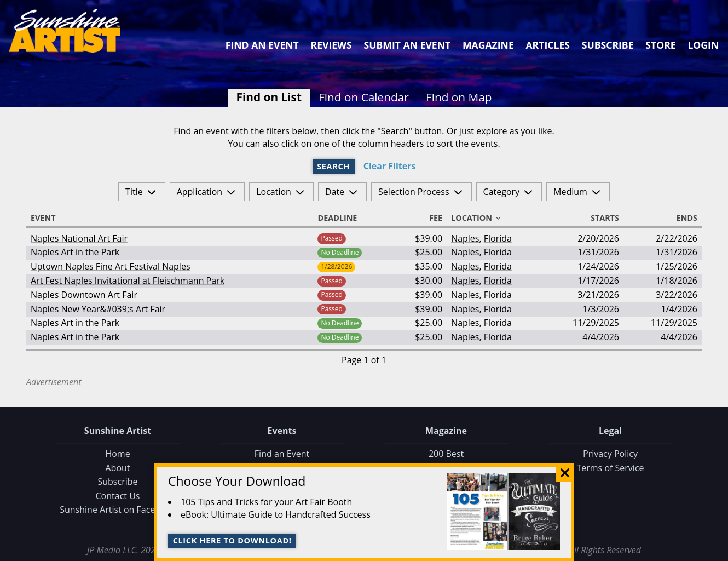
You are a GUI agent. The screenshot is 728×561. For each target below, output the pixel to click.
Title (134, 192)
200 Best (446, 454)
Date (335, 192)
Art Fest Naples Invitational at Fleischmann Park (128, 280)
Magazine (488, 45)
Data (715, 550)
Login (703, 45)
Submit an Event (408, 45)
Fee (431, 218)
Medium (570, 192)
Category (502, 192)
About (117, 468)
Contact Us (118, 496)
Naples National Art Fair (79, 238)
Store (660, 45)
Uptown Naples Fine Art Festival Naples (111, 266)
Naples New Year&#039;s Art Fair (98, 309)
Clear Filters (390, 166)
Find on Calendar (364, 97)
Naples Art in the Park (75, 252)
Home (117, 454)
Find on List (269, 97)
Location (274, 192)
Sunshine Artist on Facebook (118, 510)
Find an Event (262, 45)
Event (48, 218)
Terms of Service (610, 468)
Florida (498, 238)
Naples (465, 238)
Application (200, 192)
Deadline (342, 218)
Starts (600, 218)
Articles (547, 45)
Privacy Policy (610, 454)
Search (333, 166)
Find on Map (459, 97)
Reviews (331, 45)
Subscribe (608, 45)
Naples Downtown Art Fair (84, 295)
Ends (682, 218)
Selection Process (414, 192)
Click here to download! (232, 540)
